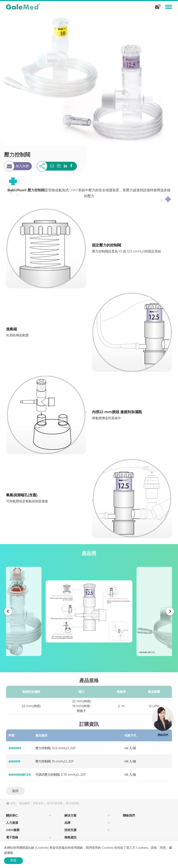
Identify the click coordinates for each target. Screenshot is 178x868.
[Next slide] (170, 611)
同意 (13, 860)
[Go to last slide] (8, 611)
